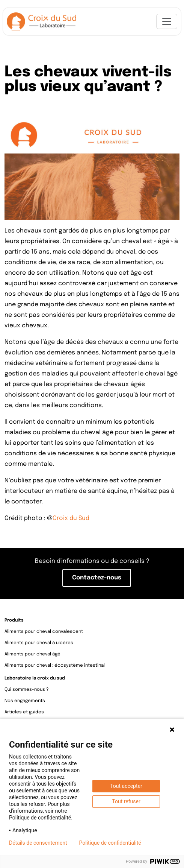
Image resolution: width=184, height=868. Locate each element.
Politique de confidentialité (110, 843)
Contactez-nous (97, 578)
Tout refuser (126, 801)
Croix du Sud (71, 518)
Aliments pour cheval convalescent (44, 632)
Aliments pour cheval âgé (32, 654)
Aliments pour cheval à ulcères (39, 643)
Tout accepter (126, 786)
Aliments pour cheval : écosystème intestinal (55, 666)
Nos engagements (25, 701)
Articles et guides (24, 712)
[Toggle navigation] (167, 21)
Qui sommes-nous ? (27, 690)
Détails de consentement (38, 843)
